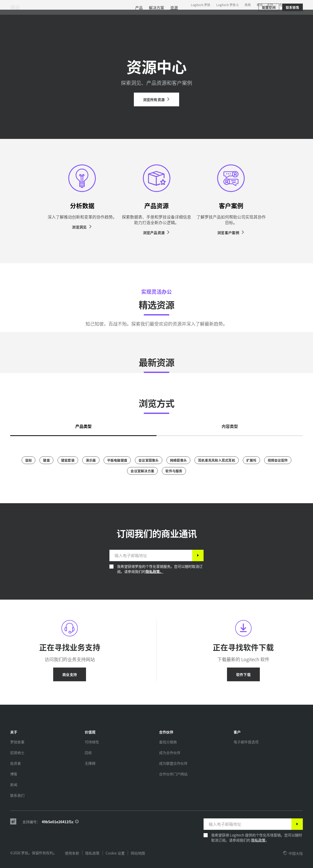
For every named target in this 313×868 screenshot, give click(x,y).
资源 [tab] (128, 16)
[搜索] (253, 17)
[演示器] (91, 460)
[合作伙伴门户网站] (173, 774)
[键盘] (46, 460)
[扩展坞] (251, 460)
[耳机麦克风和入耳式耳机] (217, 460)
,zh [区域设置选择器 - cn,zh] (290, 5)
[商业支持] (70, 674)
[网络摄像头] (178, 460)
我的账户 (275, 17)
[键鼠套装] (68, 460)
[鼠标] (29, 460)
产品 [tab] (79, 16)
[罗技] (43, 16)
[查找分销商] (168, 742)
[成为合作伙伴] (170, 753)
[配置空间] (269, 31)
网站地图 (138, 853)
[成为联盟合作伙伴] (173, 763)
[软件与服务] (174, 471)
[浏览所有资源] (157, 99)
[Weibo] (13, 822)
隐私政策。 (154, 571)
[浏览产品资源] (157, 233)
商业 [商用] (15, 31)
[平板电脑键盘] (117, 460)
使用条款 (72, 853)
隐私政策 (258, 840)
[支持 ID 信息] (77, 822)
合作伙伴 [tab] (150, 16)
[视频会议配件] (278, 460)
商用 (248, 5)
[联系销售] (293, 31)
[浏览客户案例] (231, 233)
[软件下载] (243, 674)
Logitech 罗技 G (227, 5)
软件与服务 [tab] (103, 16)
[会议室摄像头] (149, 460)
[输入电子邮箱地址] (151, 555)
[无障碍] (90, 763)
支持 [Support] (270, 5)
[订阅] (198, 555)
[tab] (83, 425)
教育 (260, 5)
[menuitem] (139, 31)
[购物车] (291, 17)
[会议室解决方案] (142, 471)
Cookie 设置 (115, 853)
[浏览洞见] (82, 227)
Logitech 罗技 (201, 5)
